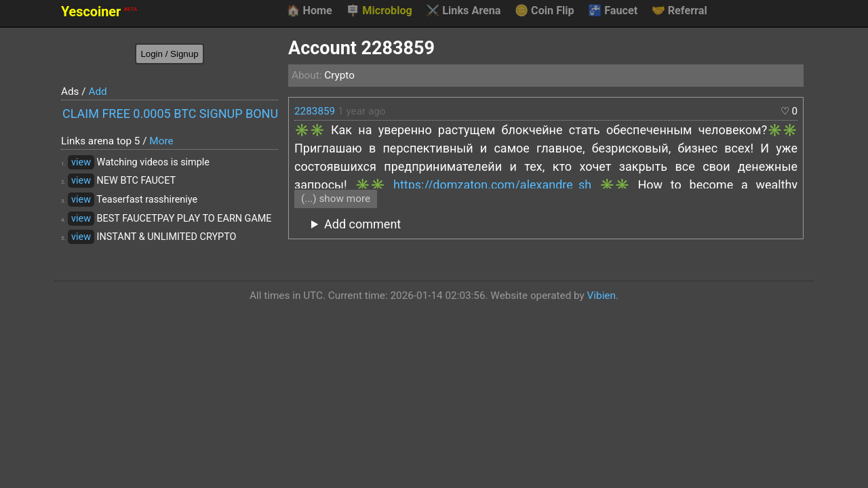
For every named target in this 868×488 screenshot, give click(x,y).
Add (97, 91)
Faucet (613, 11)
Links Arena (463, 11)
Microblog (379, 11)
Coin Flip (545, 11)
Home (309, 11)
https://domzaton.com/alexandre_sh (492, 185)
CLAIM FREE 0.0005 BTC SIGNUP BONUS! (170, 114)
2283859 (315, 111)
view (81, 162)
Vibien (601, 296)
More (161, 141)
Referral (679, 11)
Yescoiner (99, 12)
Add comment (362, 224)
